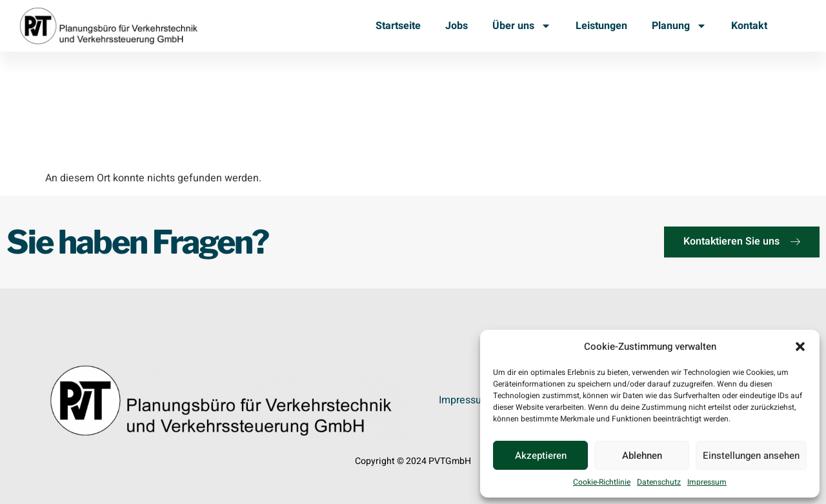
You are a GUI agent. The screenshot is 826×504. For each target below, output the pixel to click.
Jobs (457, 26)
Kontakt (749, 26)
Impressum (707, 482)
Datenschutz (659, 482)
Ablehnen (642, 456)
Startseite (398, 26)
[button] (800, 347)
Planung (679, 26)
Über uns (522, 26)
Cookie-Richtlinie (602, 482)
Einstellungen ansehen (751, 456)
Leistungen (601, 26)
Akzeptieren (541, 456)
